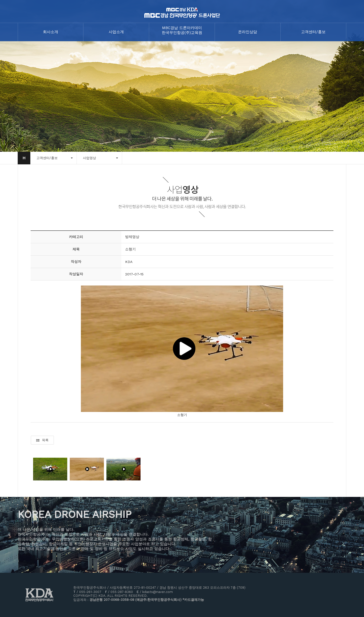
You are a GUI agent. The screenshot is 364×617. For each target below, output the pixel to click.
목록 (42, 440)
